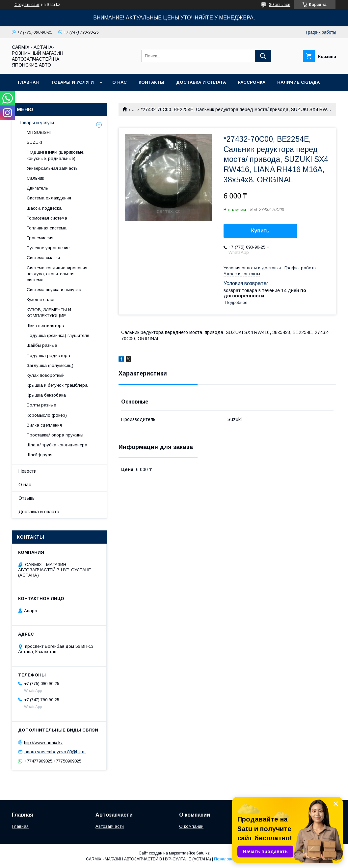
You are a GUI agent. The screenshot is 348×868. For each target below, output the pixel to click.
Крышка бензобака (46, 395)
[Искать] (263, 56)
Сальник (35, 178)
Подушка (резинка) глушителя (58, 335)
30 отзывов (280, 5)
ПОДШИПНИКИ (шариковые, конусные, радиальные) (55, 155)
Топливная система (47, 228)
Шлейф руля (40, 455)
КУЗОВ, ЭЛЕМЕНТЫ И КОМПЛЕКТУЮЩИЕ (49, 313)
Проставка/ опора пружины (55, 435)
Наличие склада (298, 82)
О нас (120, 82)
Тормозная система (47, 218)
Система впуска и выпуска (54, 290)
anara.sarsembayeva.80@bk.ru (55, 752)
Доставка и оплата (201, 82)
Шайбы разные (42, 345)
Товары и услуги (72, 82)
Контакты (151, 82)
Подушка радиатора (48, 356)
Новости (27, 471)
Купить (260, 231)
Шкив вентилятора (45, 326)
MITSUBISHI (39, 132)
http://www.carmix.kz (43, 742)
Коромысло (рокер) (47, 415)
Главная (28, 82)
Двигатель (37, 188)
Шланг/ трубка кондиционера (57, 445)
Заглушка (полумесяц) (50, 365)
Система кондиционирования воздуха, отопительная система (57, 274)
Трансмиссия (40, 238)
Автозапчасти (110, 826)
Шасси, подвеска (44, 208)
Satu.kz (203, 853)
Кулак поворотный (46, 375)
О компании (191, 826)
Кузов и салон (41, 299)
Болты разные (41, 405)
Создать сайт (27, 5)
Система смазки (43, 258)
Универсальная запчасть (52, 168)
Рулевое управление (48, 248)
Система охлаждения (49, 198)
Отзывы (27, 498)
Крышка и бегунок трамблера (57, 385)
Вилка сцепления (44, 425)
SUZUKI (34, 142)
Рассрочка (252, 82)
